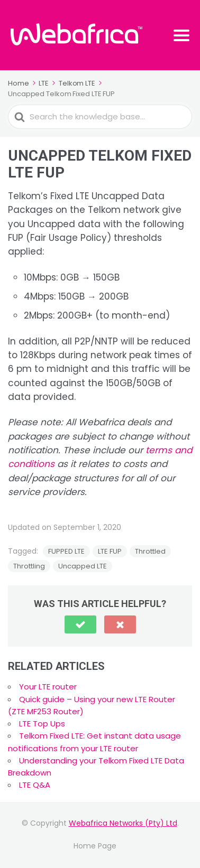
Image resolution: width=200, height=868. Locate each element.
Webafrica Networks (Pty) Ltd (123, 823)
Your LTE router (48, 687)
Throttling (29, 566)
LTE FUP (110, 551)
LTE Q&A (35, 785)
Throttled (150, 551)
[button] (80, 624)
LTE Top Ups (42, 724)
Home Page (95, 846)
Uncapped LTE (83, 566)
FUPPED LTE (66, 551)
